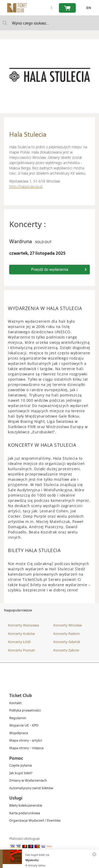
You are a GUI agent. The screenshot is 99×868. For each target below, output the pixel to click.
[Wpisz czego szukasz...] (5, 23)
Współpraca (19, 733)
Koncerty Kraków (21, 634)
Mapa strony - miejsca (26, 748)
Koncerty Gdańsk (67, 642)
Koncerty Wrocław (68, 625)
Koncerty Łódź (19, 642)
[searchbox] (49, 23)
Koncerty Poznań (21, 650)
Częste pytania (21, 766)
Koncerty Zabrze (66, 650)
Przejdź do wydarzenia (50, 269)
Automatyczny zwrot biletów (31, 788)
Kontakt (15, 703)
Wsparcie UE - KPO (24, 726)
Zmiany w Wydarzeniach (28, 781)
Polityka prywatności (25, 711)
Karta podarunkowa (25, 813)
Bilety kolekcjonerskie (26, 806)
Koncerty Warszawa (23, 625)
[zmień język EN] (87, 8)
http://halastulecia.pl (26, 186)
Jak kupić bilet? (21, 773)
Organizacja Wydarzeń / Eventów (35, 821)
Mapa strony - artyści (26, 741)
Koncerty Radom (67, 634)
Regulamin (18, 718)
